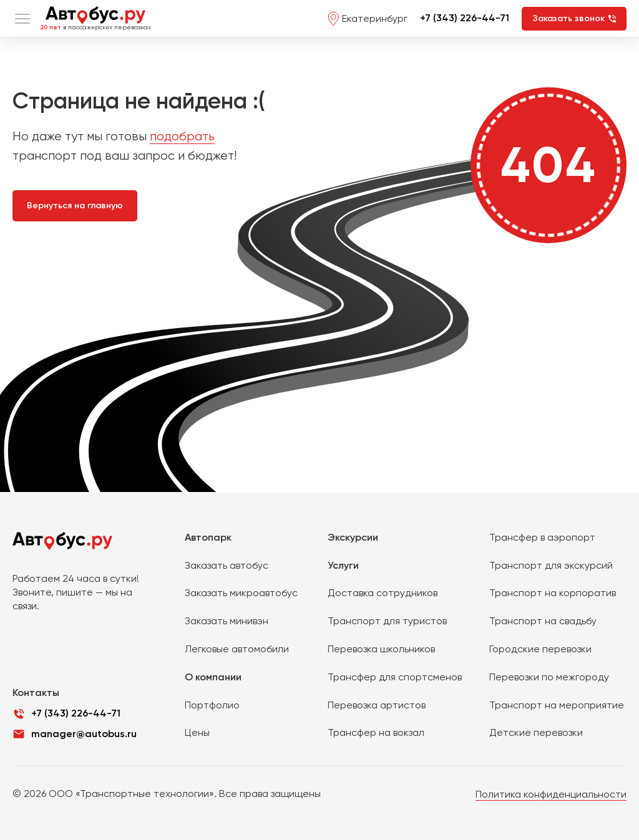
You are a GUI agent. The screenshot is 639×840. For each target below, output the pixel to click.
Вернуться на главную (75, 205)
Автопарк (208, 537)
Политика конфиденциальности (551, 794)
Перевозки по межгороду (549, 677)
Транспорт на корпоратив (553, 593)
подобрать (182, 136)
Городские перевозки (540, 649)
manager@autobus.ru (84, 734)
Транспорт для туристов (387, 621)
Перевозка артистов (377, 705)
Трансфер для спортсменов (395, 677)
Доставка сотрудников (383, 593)
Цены (197, 732)
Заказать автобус (227, 565)
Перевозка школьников (381, 649)
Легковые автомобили (237, 649)
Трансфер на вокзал (376, 732)
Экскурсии (353, 537)
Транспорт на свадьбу (543, 621)
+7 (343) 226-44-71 (465, 18)
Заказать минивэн (227, 621)
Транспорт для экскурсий (551, 565)
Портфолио (212, 705)
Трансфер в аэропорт (542, 537)
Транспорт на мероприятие (557, 705)
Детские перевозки (536, 732)
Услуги (343, 565)
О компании (213, 677)
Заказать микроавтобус (241, 593)
